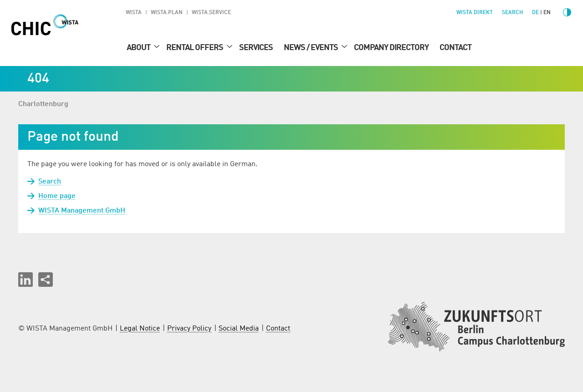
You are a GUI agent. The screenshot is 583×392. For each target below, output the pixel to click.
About (139, 48)
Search (50, 182)
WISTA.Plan (167, 13)
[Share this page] (46, 280)
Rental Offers (195, 48)
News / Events (312, 48)
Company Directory (391, 48)
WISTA (134, 13)
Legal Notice (140, 329)
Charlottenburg (43, 104)
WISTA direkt (475, 13)
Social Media (239, 329)
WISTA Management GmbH (82, 211)
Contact (455, 48)
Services (256, 48)
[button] (26, 280)
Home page (57, 196)
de (535, 13)
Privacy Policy (189, 329)
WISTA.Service (211, 13)
